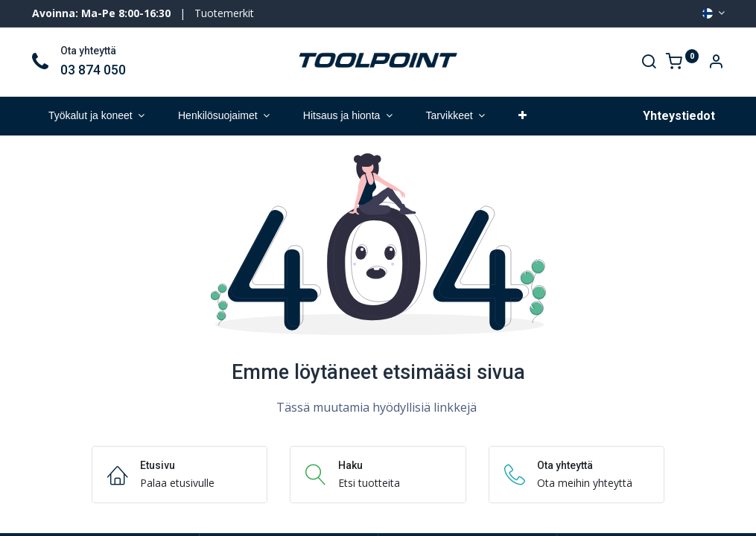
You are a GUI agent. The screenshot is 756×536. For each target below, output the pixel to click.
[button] (522, 116)
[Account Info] (716, 63)
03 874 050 (93, 70)
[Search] (649, 63)
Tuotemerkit (224, 13)
